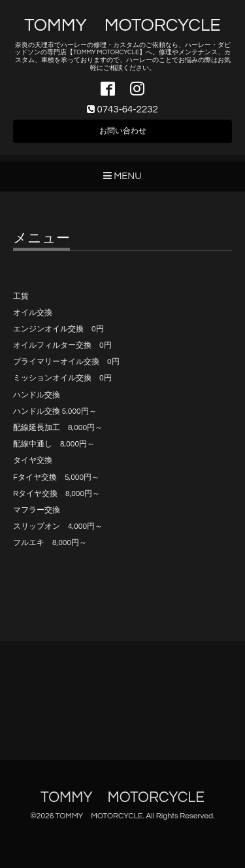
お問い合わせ (123, 131)
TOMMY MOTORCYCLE (122, 25)
